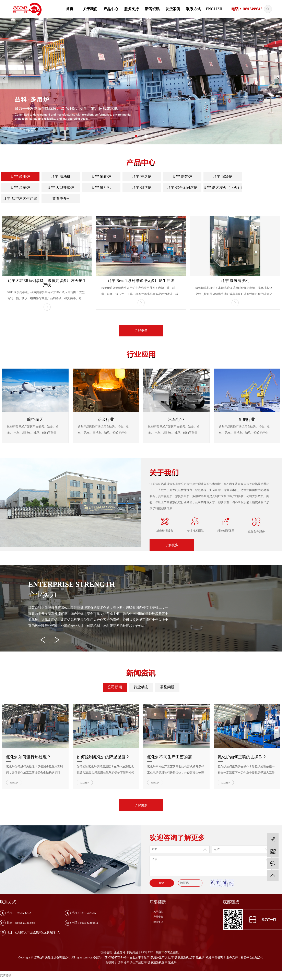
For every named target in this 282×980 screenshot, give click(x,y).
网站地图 (133, 952)
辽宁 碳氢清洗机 (235, 281)
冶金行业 (106, 419)
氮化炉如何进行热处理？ (28, 757)
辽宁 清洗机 (61, 177)
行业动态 (141, 687)
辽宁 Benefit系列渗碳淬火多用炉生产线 (141, 281)
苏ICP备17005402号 (117, 958)
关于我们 (90, 9)
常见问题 (167, 687)
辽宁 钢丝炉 (142, 188)
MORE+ (14, 783)
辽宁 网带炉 (182, 177)
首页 (70, 9)
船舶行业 (247, 419)
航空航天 (35, 419)
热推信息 (106, 952)
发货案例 (173, 9)
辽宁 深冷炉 (223, 177)
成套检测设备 (165, 531)
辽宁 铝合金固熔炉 (182, 188)
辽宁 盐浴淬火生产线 (20, 199)
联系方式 (193, 9)
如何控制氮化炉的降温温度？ (103, 757)
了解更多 (141, 330)
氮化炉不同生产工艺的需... (171, 757)
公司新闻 (115, 687)
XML (151, 952)
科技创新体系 (226, 531)
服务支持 (131, 9)
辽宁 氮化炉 (101, 177)
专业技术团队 (195, 531)
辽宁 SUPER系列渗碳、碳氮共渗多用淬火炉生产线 (47, 283)
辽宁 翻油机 (101, 188)
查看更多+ (61, 199)
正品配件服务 (256, 531)
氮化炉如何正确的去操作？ (242, 757)
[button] (136, 136)
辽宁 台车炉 (20, 188)
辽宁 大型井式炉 (61, 188)
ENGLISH (214, 9)
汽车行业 (176, 419)
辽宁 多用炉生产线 (156, 958)
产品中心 (111, 9)
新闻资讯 (152, 9)
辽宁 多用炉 (20, 177)
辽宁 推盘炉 (142, 177)
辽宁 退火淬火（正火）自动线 (223, 188)
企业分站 (120, 952)
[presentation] (4, 79)
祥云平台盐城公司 (252, 958)
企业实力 (43, 594)
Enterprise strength (72, 584)
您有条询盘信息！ (169, 952)
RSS (143, 952)
